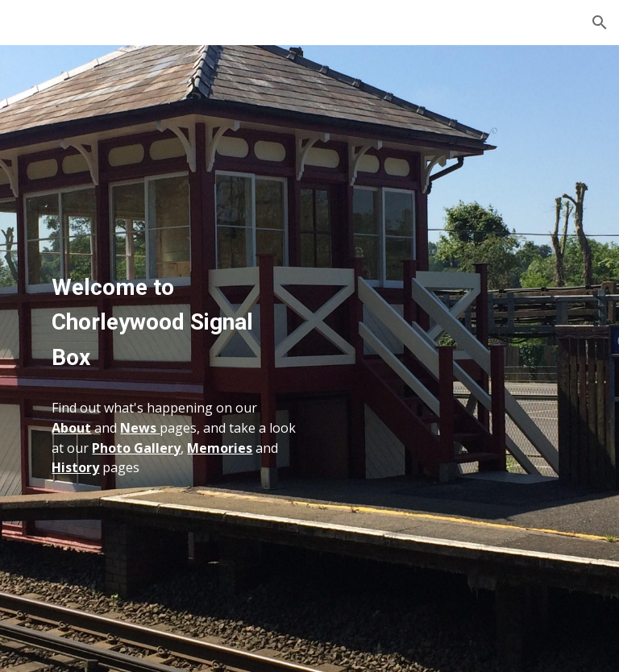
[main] (174, 300)
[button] (600, 23)
